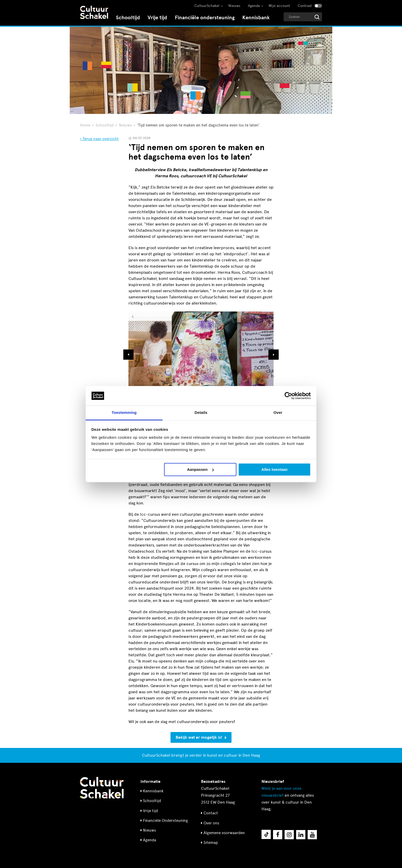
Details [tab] (201, 413)
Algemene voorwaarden (224, 833)
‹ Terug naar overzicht (99, 139)
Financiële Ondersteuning (165, 821)
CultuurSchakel (207, 6)
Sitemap (211, 843)
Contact (211, 813)
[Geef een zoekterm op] (303, 17)
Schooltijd (128, 18)
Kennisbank (256, 18)
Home (85, 125)
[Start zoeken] (317, 17)
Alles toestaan (275, 469)
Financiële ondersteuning (205, 18)
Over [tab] (278, 413)
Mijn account (279, 6)
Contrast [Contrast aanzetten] (305, 6)
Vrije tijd (157, 18)
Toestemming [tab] (124, 413)
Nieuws (234, 6)
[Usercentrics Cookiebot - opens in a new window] (288, 396)
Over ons (211, 823)
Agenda (254, 6)
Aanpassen (200, 469)
